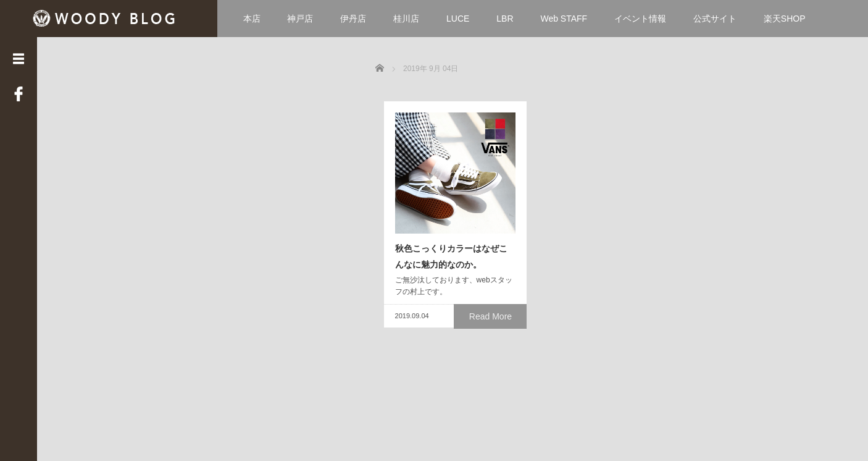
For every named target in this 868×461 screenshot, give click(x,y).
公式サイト (715, 19)
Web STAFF (564, 19)
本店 (252, 19)
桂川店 (406, 19)
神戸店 (300, 19)
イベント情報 (640, 19)
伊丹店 (353, 19)
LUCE (458, 19)
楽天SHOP (785, 19)
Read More (493, 370)
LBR (505, 19)
